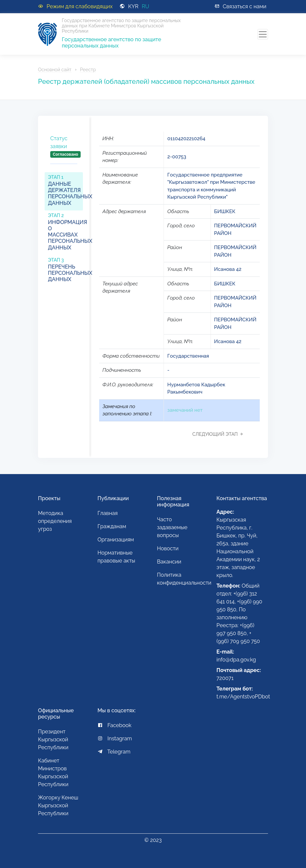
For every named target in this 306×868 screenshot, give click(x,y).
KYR (133, 6)
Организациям (116, 540)
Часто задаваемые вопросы (172, 527)
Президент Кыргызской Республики (53, 739)
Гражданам (112, 526)
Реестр (88, 70)
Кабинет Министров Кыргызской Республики (53, 772)
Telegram (114, 752)
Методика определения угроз (55, 521)
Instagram (115, 739)
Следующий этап (220, 434)
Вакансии (169, 562)
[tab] (64, 152)
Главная (108, 513)
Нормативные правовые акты (116, 557)
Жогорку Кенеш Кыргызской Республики (58, 805)
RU (146, 6)
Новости (168, 548)
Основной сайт (55, 70)
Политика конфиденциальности (183, 579)
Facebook (115, 725)
